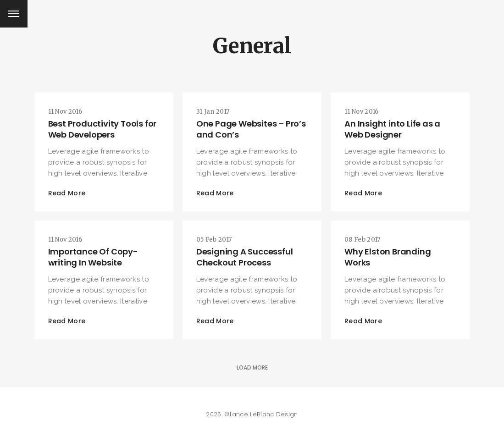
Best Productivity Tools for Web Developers (102, 129)
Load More (252, 367)
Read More (67, 193)
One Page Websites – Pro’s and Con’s (251, 129)
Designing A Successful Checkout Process (245, 257)
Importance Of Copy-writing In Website (93, 257)
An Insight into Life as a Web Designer (392, 129)
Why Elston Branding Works (388, 257)
